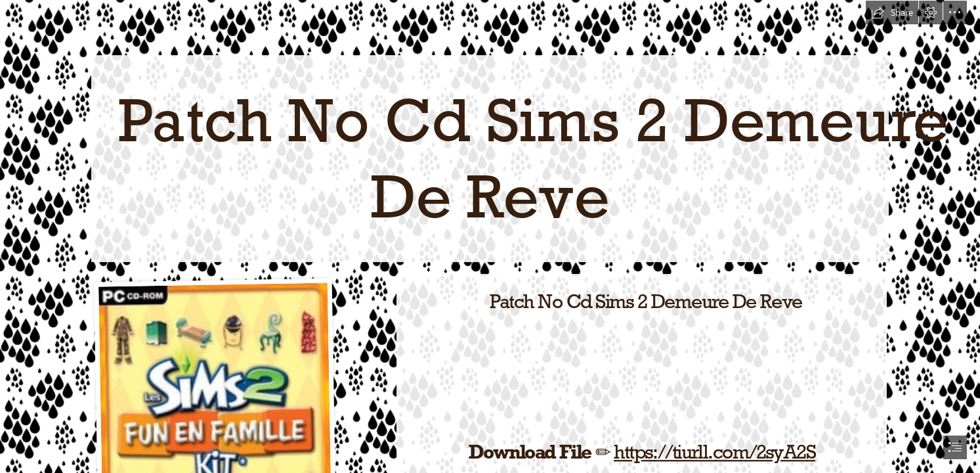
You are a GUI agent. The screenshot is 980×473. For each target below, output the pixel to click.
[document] (490, 236)
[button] (892, 12)
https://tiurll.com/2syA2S (714, 452)
